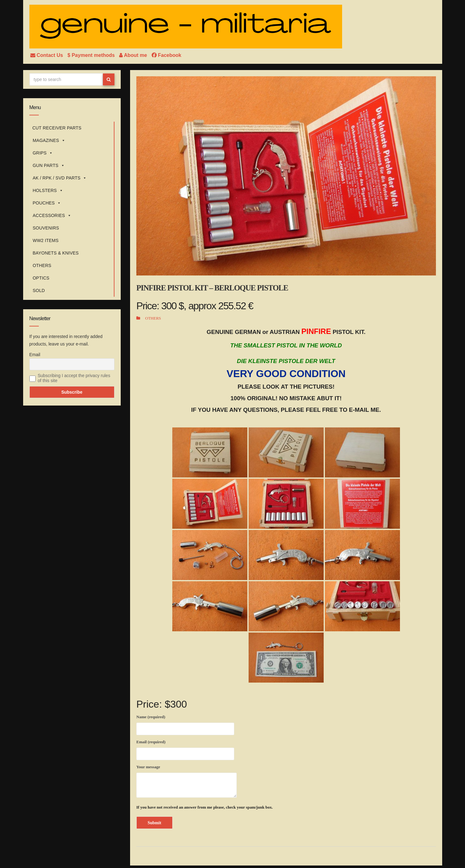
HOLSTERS (48, 190)
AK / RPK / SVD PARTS (60, 178)
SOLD (39, 290)
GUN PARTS (49, 165)
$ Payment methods (92, 55)
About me (134, 55)
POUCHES (47, 203)
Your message (187, 781)
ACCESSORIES (52, 215)
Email (35, 355)
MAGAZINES (49, 140)
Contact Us (47, 55)
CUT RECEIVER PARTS (57, 128)
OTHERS (42, 265)
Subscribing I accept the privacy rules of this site (74, 378)
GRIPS (43, 153)
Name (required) (185, 724)
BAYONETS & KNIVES (56, 253)
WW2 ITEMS (46, 240)
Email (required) (185, 749)
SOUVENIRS (46, 228)
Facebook (167, 55)
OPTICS (41, 278)
